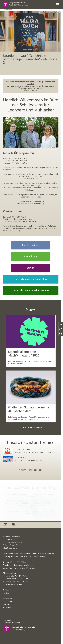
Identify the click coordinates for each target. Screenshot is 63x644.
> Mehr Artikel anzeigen (31, 427)
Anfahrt (6, 590)
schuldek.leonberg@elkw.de (21, 219)
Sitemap (6, 604)
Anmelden (7, 607)
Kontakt (6, 593)
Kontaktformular (29, 221)
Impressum (8, 598)
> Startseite (8, 10)
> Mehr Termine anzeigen (31, 470)
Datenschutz (8, 601)
